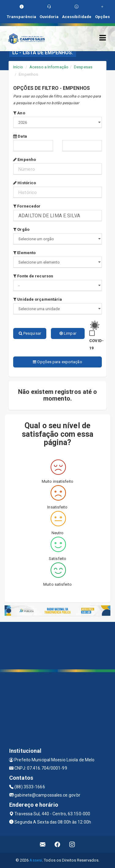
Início (18, 67)
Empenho (25, 160)
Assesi (36, 860)
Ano (19, 113)
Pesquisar (30, 333)
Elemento (24, 253)
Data (20, 136)
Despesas (83, 67)
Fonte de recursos (33, 276)
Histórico (25, 183)
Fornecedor (27, 206)
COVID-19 (96, 344)
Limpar (68, 333)
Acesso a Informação (49, 67)
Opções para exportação (57, 362)
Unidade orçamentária (38, 299)
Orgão (21, 229)
